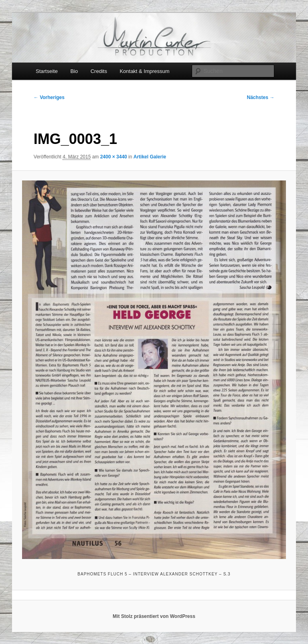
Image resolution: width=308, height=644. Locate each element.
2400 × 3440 (114, 157)
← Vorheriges (49, 97)
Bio (74, 71)
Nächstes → (261, 97)
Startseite (47, 71)
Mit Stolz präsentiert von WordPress (154, 616)
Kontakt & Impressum (144, 71)
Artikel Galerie (150, 157)
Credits (99, 71)
